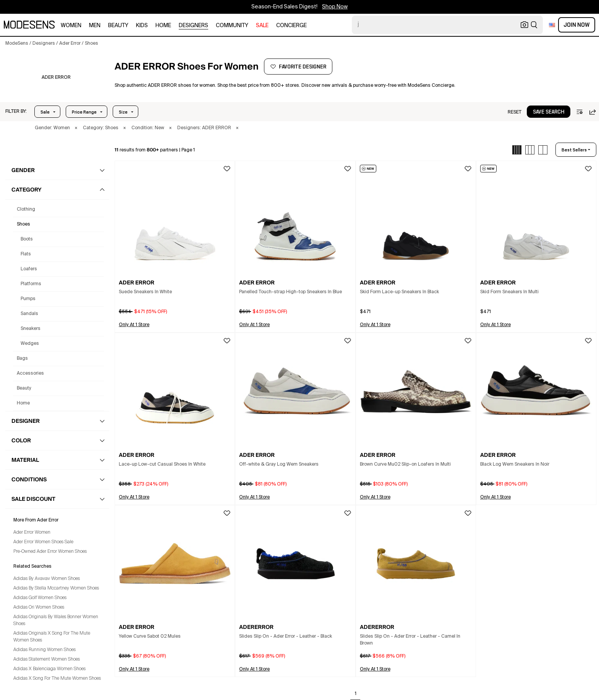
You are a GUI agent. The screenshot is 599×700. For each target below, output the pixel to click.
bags (22, 359)
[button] (16, 112)
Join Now (577, 25)
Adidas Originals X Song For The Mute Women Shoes (52, 637)
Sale (45, 112)
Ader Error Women (32, 533)
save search (549, 112)
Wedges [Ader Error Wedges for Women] (30, 344)
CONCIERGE (291, 26)
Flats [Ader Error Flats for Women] (26, 254)
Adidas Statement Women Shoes (47, 659)
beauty (118, 26)
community (232, 26)
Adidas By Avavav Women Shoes (47, 579)
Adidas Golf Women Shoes (40, 598)
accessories (30, 374)
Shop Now (335, 7)
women (71, 26)
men (95, 26)
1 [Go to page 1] (356, 694)
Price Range (84, 112)
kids (142, 26)
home (163, 26)
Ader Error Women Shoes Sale (43, 542)
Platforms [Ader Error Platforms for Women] (31, 284)
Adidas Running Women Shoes (45, 650)
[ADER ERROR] (56, 78)
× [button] (76, 128)
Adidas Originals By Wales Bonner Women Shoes (56, 620)
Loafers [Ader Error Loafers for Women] (29, 269)
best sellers (574, 150)
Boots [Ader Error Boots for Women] (27, 239)
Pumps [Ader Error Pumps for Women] (28, 299)
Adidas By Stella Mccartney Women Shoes (56, 588)
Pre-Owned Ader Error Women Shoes (50, 552)
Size (123, 112)
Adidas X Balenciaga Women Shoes (49, 669)
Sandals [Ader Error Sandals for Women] (29, 314)
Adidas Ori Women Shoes (39, 607)
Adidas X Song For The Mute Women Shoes (57, 679)
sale (262, 26)
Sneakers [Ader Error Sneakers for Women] (31, 329)
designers (193, 26)
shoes (23, 224)
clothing (26, 210)
